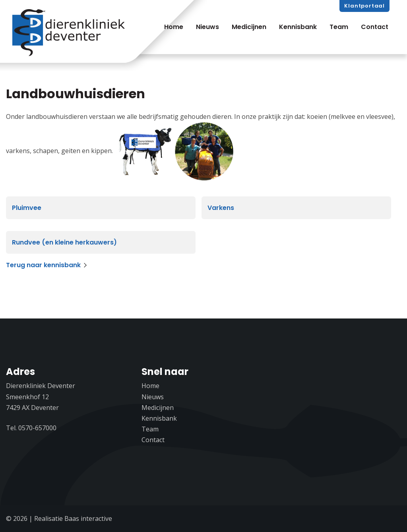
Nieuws (207, 27)
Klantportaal (364, 6)
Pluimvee (27, 208)
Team (339, 27)
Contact (375, 27)
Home (174, 27)
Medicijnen (249, 27)
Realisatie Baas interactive (73, 518)
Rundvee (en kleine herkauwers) (64, 242)
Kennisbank (298, 27)
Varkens (221, 208)
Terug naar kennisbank (43, 265)
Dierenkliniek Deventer (70, 33)
